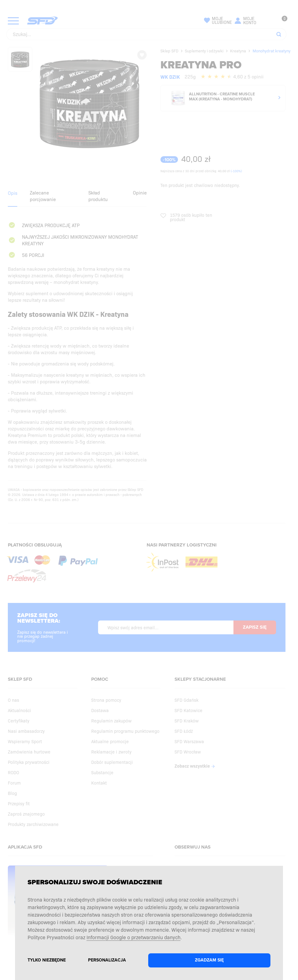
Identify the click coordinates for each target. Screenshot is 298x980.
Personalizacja (107, 960)
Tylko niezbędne (47, 960)
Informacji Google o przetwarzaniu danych (133, 937)
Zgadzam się (209, 960)
